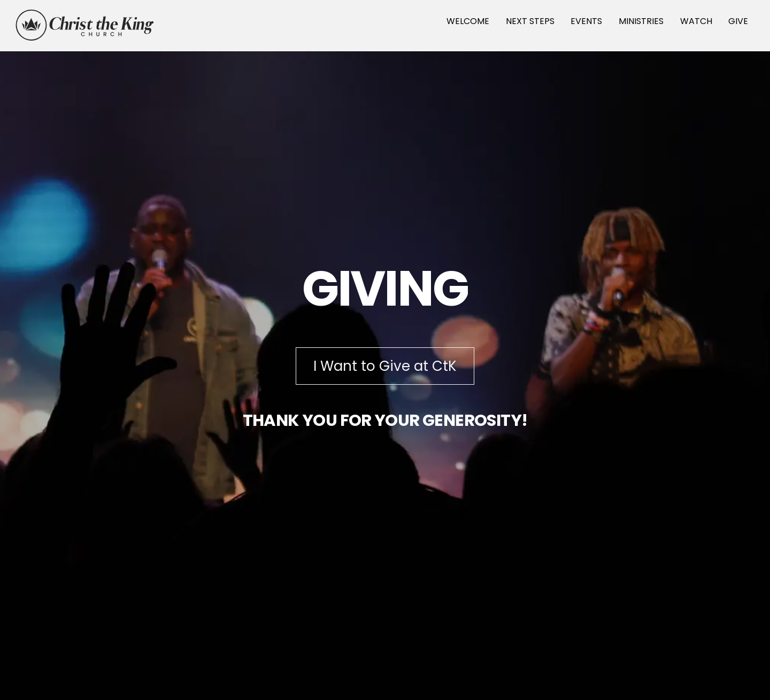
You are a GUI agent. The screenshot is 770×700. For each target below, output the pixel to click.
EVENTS (586, 21)
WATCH (696, 21)
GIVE (738, 21)
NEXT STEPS (530, 21)
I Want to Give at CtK (385, 366)
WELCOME (468, 21)
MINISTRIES (641, 21)
